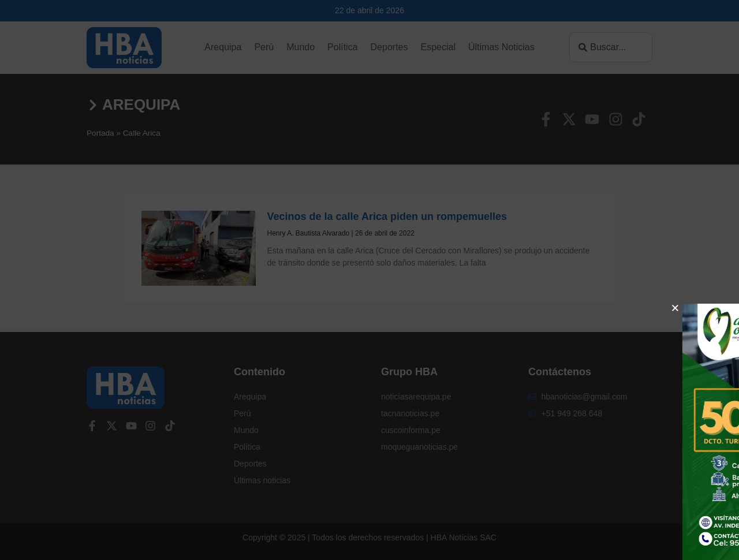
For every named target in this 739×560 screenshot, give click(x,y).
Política (342, 47)
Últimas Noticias (501, 47)
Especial (438, 47)
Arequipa (223, 47)
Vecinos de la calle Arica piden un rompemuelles (387, 216)
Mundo (301, 47)
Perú (264, 47)
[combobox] (611, 47)
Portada (100, 133)
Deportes (389, 47)
